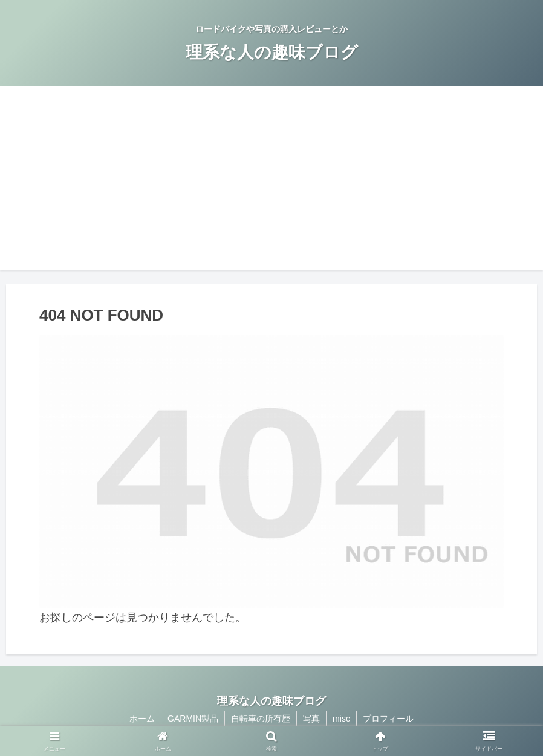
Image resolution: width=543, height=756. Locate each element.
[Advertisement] (271, 185)
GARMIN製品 (193, 719)
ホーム (142, 719)
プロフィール (388, 719)
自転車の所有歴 (261, 719)
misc (341, 719)
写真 (311, 719)
